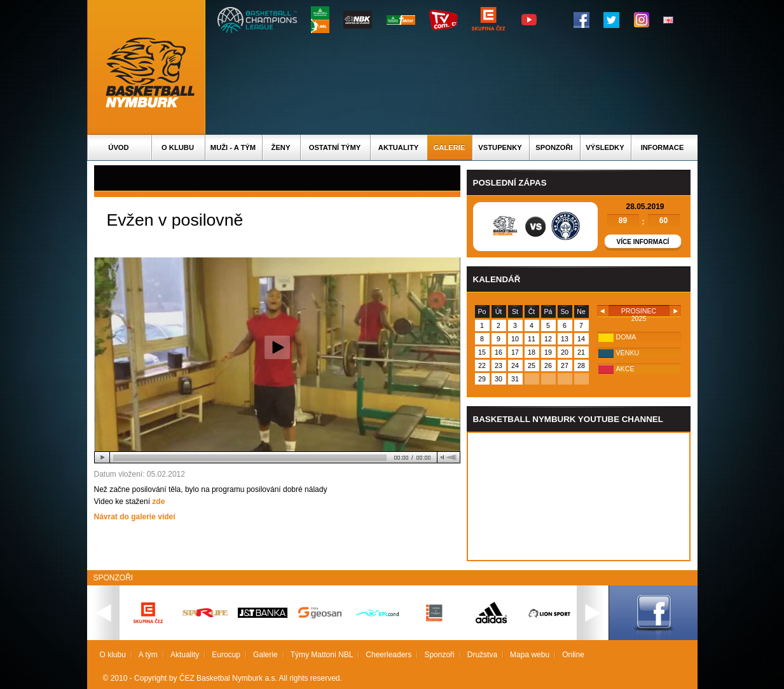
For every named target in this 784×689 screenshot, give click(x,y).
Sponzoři (554, 147)
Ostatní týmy (335, 147)
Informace (663, 147)
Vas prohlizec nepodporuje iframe (579, 496)
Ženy (281, 147)
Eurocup (226, 655)
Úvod (118, 147)
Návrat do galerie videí (135, 517)
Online (573, 655)
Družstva (482, 655)
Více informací (643, 242)
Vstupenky (500, 147)
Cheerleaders (389, 655)
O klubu (178, 147)
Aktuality (398, 147)
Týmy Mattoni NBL (322, 655)
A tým (148, 655)
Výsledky (605, 147)
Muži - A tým (233, 147)
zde (158, 501)
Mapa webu (530, 655)
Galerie (450, 147)
